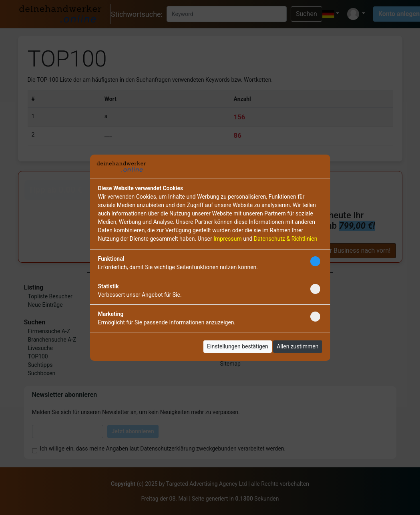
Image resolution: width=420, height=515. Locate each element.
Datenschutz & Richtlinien (285, 239)
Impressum (227, 239)
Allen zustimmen (297, 346)
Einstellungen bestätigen (238, 346)
